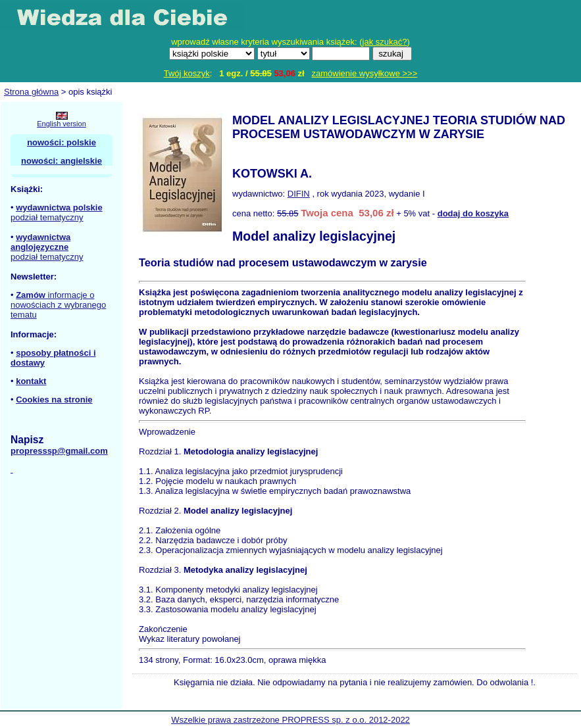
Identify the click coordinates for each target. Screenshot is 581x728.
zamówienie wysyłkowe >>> (365, 73)
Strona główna (31, 92)
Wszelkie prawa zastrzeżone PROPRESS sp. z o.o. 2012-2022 (290, 720)
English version (62, 124)
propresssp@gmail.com (59, 451)
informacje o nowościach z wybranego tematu (58, 305)
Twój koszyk (187, 73)
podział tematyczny (47, 217)
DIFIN (299, 194)
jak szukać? (385, 42)
